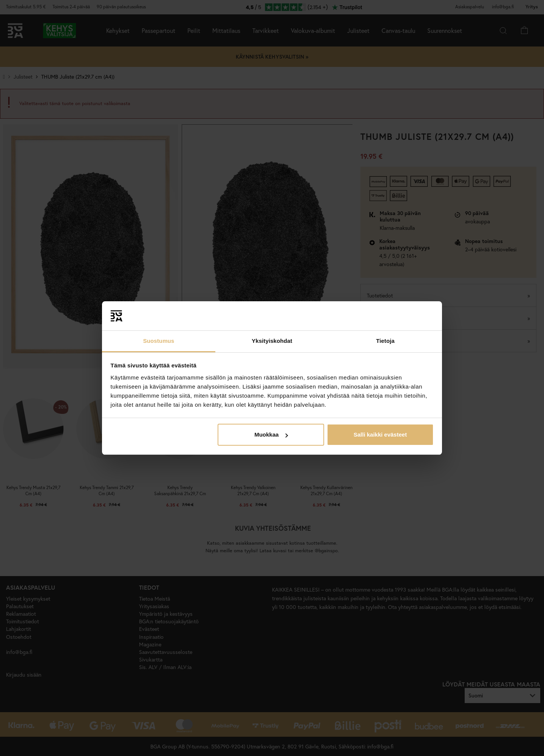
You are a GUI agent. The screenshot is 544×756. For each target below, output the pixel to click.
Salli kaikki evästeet (380, 435)
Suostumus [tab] (159, 341)
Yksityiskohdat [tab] (272, 341)
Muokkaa (271, 435)
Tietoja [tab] (386, 341)
